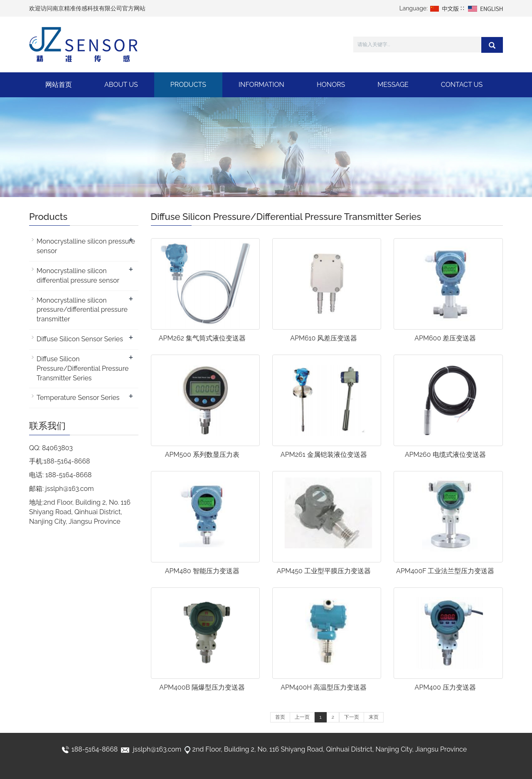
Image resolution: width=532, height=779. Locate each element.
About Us (121, 85)
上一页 (302, 717)
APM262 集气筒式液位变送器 (202, 338)
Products (188, 85)
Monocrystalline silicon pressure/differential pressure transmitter (82, 310)
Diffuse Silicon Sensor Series (80, 339)
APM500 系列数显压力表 (202, 455)
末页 (374, 717)
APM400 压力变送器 (445, 687)
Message (393, 85)
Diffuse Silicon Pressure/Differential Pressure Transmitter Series (83, 369)
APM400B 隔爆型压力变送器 (202, 687)
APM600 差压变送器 (445, 338)
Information (261, 85)
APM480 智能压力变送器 (202, 571)
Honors (331, 85)
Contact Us (462, 85)
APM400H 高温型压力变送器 (324, 687)
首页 (280, 717)
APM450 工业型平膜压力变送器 (324, 571)
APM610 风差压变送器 (324, 338)
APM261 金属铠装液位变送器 (324, 455)
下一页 (352, 717)
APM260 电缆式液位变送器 (445, 455)
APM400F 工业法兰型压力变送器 (445, 571)
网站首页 (59, 85)
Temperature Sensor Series (78, 398)
